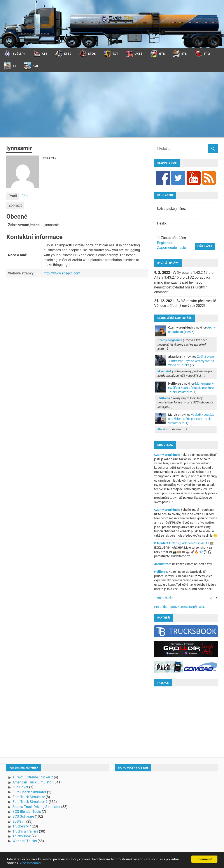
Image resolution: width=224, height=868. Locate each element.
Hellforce (161, 572)
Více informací (30, 863)
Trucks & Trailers (25, 831)
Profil (13, 196)
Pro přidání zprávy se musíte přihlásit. (180, 607)
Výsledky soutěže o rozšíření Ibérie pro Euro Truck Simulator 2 (191, 419)
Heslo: (162, 223)
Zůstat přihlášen (173, 238)
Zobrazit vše (165, 598)
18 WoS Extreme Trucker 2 (33, 777)
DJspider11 (162, 543)
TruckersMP (22, 826)
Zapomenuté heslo (171, 248)
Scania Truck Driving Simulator (36, 807)
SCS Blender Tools (27, 812)
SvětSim (19, 821)
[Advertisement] (112, 104)
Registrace (165, 243)
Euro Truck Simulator (29, 797)
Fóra (25, 196)
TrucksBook (22, 836)
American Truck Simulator (32, 782)
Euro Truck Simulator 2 (30, 802)
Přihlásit (205, 246)
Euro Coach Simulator (29, 792)
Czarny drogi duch (167, 455)
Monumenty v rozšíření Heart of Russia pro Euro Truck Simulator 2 (191, 388)
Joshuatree (162, 564)
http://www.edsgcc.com (62, 273)
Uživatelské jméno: (171, 209)
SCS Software (23, 816)
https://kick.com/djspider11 (190, 543)
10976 (189, 332)
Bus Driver (20, 787)
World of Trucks (25, 841)
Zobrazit (15, 205)
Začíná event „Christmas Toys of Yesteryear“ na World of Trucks (191, 361)
